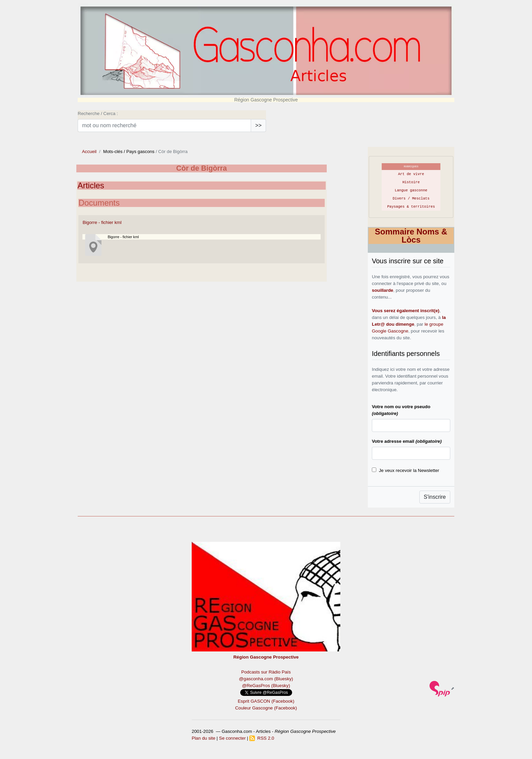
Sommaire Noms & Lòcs (411, 236)
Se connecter (233, 738)
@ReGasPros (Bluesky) (266, 686)
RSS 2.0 (262, 738)
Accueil (89, 151)
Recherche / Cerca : (98, 113)
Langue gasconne (411, 190)
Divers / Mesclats (411, 198)
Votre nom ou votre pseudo (401, 410)
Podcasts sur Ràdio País (266, 672)
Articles (91, 185)
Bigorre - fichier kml (102, 222)
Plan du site (204, 738)
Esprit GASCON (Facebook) (266, 701)
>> (258, 125)
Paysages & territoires (411, 207)
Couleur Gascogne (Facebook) (266, 708)
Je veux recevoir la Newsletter (409, 470)
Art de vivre (411, 174)
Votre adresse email (407, 441)
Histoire (411, 182)
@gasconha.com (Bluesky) (266, 679)
